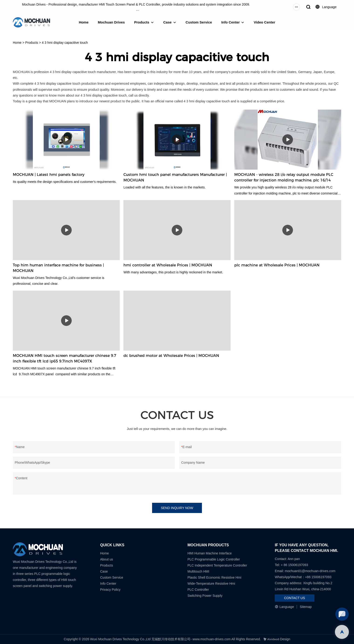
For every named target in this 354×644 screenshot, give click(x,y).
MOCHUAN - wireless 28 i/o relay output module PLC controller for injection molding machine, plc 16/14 (284, 177)
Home (84, 22)
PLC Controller (198, 590)
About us (107, 559)
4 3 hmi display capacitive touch (65, 43)
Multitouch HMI (198, 571)
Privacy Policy (110, 590)
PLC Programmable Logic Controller (214, 559)
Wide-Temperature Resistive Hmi (212, 584)
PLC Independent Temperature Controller (217, 565)
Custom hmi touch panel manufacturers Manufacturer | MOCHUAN (175, 177)
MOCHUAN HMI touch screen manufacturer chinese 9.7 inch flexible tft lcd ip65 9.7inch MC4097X (65, 358)
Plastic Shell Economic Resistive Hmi (214, 577)
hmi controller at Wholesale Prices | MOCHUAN (168, 265)
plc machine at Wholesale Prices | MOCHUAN (277, 265)
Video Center (264, 22)
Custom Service (199, 22)
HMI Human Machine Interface (210, 553)
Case (167, 22)
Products (142, 22)
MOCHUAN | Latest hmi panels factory (49, 175)
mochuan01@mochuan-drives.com (310, 571)
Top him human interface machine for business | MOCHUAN (58, 268)
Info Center (230, 22)
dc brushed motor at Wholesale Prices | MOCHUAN (171, 356)
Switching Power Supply (205, 596)
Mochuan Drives (111, 22)
